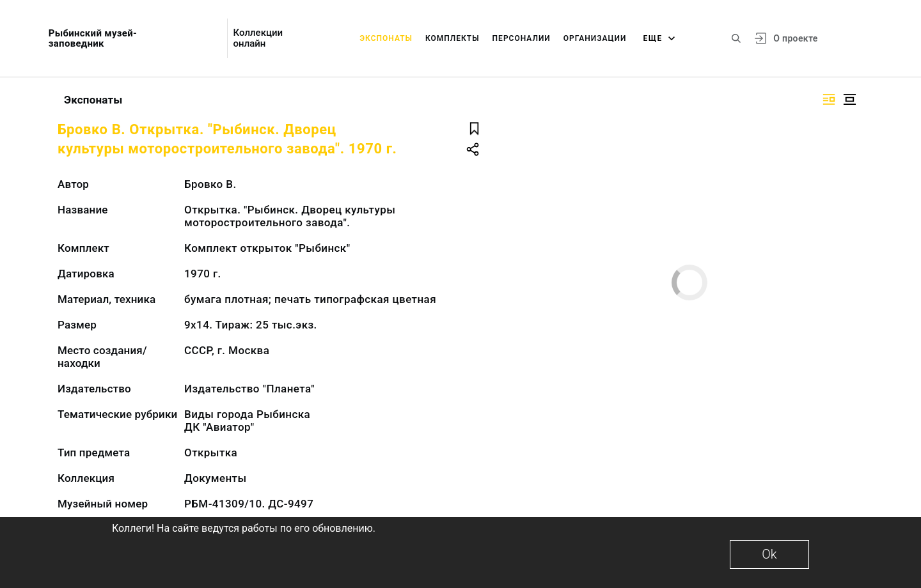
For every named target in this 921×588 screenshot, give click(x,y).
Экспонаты (386, 38)
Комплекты (453, 38)
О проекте (795, 38)
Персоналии (522, 38)
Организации (595, 38)
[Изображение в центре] (849, 99)
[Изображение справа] (829, 99)
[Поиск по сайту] (736, 38)
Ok (769, 554)
